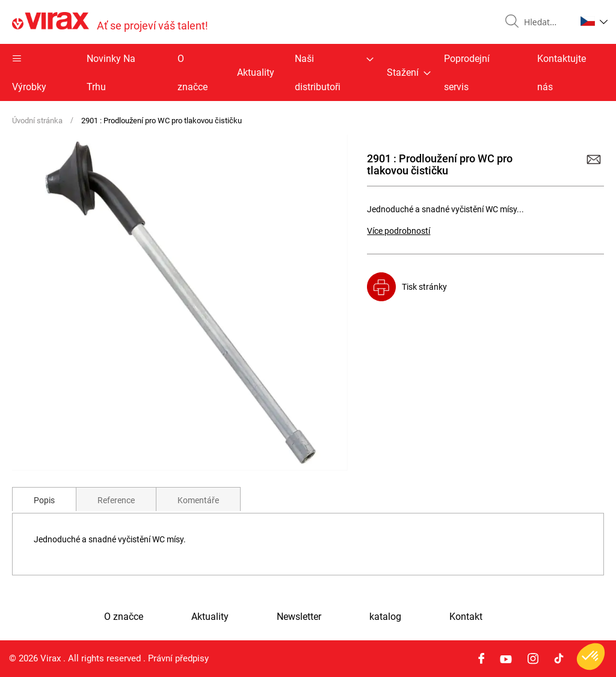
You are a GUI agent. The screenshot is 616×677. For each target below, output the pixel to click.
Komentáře (198, 500)
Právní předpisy (178, 658)
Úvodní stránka (37, 121)
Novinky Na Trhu (111, 73)
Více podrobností (399, 231)
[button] (594, 21)
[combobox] (545, 22)
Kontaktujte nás (562, 73)
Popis (44, 500)
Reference (116, 500)
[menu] (308, 72)
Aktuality (256, 72)
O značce (192, 73)
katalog (385, 617)
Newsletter (299, 617)
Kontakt (466, 617)
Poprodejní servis (467, 73)
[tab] (44, 499)
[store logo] (110, 22)
